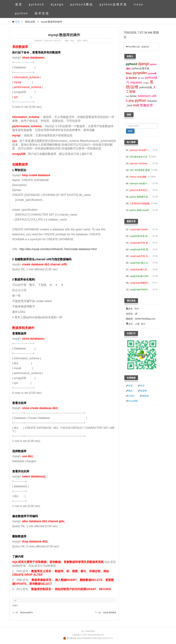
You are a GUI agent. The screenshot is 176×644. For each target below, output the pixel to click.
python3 (37, 4)
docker (133, 78)
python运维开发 (114, 4)
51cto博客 (133, 401)
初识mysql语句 (27, 613)
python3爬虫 (82, 4)
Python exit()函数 (138, 177)
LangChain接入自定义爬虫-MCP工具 (140, 269)
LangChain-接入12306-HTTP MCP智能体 (140, 263)
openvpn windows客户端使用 (140, 163)
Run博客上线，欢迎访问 (139, 47)
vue (136, 105)
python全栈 (146, 87)
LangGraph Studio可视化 (140, 229)
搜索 (130, 131)
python (22, 13)
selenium (144, 96)
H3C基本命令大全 (138, 157)
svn (142, 78)
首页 (19, 4)
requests (136, 82)
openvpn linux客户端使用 (140, 150)
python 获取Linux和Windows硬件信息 (140, 210)
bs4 (127, 96)
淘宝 (142, 386)
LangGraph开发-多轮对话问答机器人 (140, 243)
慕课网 (143, 391)
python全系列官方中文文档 (140, 190)
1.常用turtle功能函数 (140, 203)
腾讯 (130, 391)
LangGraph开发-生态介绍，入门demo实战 (140, 256)
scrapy (146, 83)
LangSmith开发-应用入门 (140, 236)
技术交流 (42, 13)
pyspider (140, 73)
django (57, 4)
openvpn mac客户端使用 (140, 183)
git (139, 78)
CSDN (131, 396)
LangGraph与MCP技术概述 (140, 289)
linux (139, 4)
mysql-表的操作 (110, 613)
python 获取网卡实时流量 (140, 197)
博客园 (145, 396)
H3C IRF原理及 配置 (140, 170)
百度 (130, 386)
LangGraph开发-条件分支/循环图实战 (140, 249)
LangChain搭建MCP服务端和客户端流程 (140, 283)
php (131, 101)
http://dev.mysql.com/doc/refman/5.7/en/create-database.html (58, 249)
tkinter (133, 96)
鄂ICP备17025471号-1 (103, 638)
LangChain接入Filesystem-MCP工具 (140, 276)
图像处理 (146, 105)
